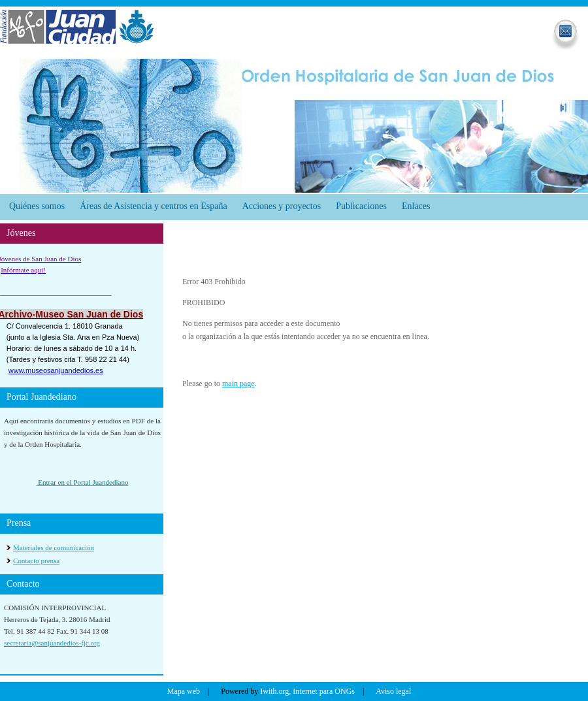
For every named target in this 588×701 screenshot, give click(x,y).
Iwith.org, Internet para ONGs (307, 691)
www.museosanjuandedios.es (56, 370)
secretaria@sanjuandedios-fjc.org (52, 643)
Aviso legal (393, 691)
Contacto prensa (36, 561)
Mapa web (184, 691)
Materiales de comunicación (54, 547)
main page (238, 383)
